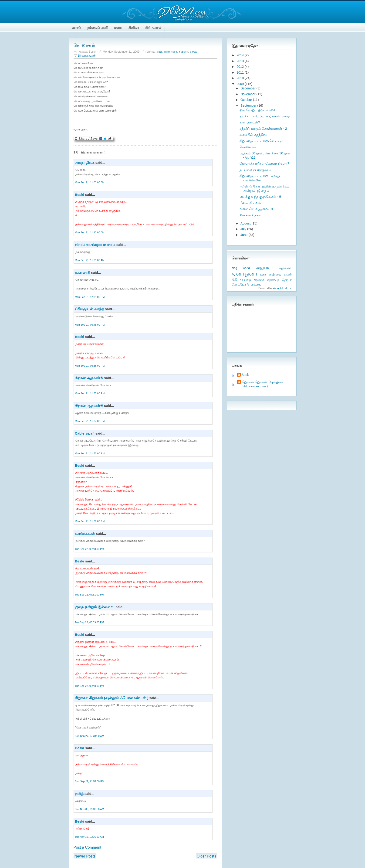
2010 (241, 78)
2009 (241, 84)
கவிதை (183, 52)
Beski (80, 195)
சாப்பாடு (245, 280)
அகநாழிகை (85, 162)
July (244, 229)
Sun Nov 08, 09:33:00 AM (90, 809)
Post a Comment (87, 847)
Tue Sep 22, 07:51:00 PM (90, 595)
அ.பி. (159, 52)
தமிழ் (79, 794)
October (247, 100)
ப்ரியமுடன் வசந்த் (90, 309)
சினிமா (134, 27)
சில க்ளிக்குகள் (250, 215)
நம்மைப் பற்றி (98, 27)
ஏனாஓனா (171, 52)
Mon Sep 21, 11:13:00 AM (90, 232)
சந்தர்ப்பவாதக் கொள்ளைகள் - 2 (263, 129)
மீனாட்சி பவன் (251, 203)
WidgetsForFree (282, 288)
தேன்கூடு (273, 280)
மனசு (118, 27)
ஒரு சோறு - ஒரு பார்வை (258, 110)
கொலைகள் (84, 45)
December (248, 88)
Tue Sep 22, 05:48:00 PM (90, 549)
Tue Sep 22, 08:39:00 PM (90, 622)
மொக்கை (254, 284)
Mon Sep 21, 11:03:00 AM (90, 182)
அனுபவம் (265, 268)
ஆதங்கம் (285, 268)
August (246, 223)
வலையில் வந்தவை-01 (256, 209)
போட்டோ (239, 285)
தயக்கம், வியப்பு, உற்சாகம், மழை (264, 116)
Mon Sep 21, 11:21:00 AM (90, 260)
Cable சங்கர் (85, 433)
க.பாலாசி (83, 272)
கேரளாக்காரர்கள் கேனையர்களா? (264, 163)
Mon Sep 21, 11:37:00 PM (90, 393)
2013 (241, 61)
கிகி (234, 280)
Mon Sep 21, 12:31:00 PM (90, 297)
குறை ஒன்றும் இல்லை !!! (95, 607)
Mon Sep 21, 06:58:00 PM (90, 366)
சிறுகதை (259, 280)
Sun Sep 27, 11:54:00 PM (90, 781)
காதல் (193, 52)
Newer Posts (85, 856)
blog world (241, 268)
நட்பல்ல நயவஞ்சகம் (255, 170)
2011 (241, 72)
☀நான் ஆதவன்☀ (89, 378)
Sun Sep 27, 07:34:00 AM (90, 736)
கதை (263, 275)
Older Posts (206, 856)
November (248, 94)
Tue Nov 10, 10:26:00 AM (89, 837)
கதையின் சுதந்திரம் (253, 135)
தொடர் (287, 280)
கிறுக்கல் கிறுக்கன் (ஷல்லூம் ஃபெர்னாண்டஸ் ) (112, 698)
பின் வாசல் (153, 27)
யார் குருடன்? (250, 122)
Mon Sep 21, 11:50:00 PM (90, 453)
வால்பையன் (85, 533)
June (244, 235)
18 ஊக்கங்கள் (87, 56)
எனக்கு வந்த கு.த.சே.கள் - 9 (260, 197)
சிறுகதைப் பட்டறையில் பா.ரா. (262, 141)
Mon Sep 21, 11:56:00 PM (90, 521)
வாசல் (76, 27)
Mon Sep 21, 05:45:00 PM (90, 325)
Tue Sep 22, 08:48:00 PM (90, 686)
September (249, 106)
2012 (241, 67)
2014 (241, 55)
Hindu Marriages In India (95, 245)
